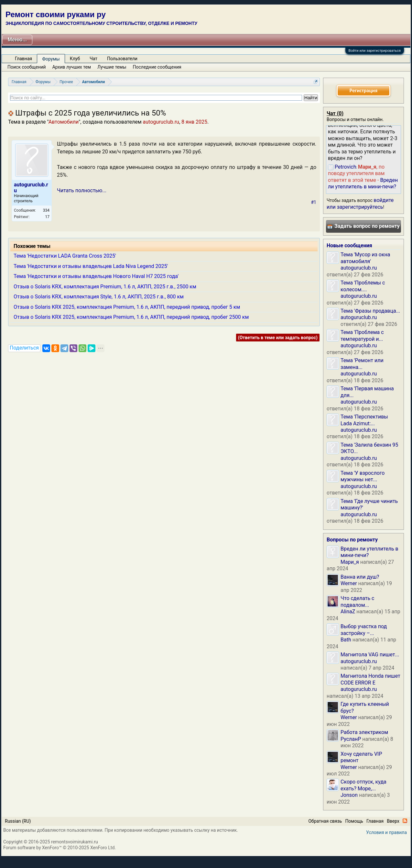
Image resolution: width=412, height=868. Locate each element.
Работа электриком (364, 732)
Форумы (51, 59)
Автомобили (64, 122)
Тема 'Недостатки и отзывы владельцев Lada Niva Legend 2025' (91, 266)
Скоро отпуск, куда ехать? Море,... (363, 785)
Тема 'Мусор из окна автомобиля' (365, 258)
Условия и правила (386, 832)
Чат (93, 59)
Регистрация (363, 90)
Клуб (75, 59)
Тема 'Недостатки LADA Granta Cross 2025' (65, 256)
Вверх (393, 821)
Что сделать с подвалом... (357, 601)
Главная (23, 59)
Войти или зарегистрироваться (375, 51)
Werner (349, 583)
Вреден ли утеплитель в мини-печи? (363, 183)
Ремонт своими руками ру (56, 14)
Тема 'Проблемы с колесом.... (363, 286)
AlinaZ (348, 612)
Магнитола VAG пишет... (370, 655)
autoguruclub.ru (161, 122)
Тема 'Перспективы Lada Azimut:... (364, 420)
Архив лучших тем (72, 67)
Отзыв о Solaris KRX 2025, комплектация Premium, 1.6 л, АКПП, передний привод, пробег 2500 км (131, 317)
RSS (405, 821)
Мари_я (350, 562)
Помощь (354, 821)
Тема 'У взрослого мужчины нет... (363, 476)
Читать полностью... (82, 190)
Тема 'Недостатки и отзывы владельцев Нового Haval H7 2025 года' (96, 276)
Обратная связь (325, 821)
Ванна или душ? (360, 577)
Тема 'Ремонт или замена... (362, 364)
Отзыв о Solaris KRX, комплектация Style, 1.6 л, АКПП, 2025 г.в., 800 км (99, 297)
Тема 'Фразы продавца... (370, 311)
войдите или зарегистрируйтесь (360, 203)
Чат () (335, 113)
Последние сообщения (157, 67)
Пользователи (122, 59)
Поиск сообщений (27, 67)
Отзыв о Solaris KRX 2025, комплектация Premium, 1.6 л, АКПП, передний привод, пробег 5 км (127, 307)
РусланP (351, 739)
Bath (346, 640)
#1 (314, 202)
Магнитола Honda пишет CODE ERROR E (370, 679)
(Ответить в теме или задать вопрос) (278, 338)
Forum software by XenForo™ (60, 848)
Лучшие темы (112, 67)
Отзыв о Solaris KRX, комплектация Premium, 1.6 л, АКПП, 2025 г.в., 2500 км (105, 287)
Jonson (349, 795)
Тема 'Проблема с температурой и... (362, 335)
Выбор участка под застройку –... (364, 630)
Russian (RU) (18, 821)
